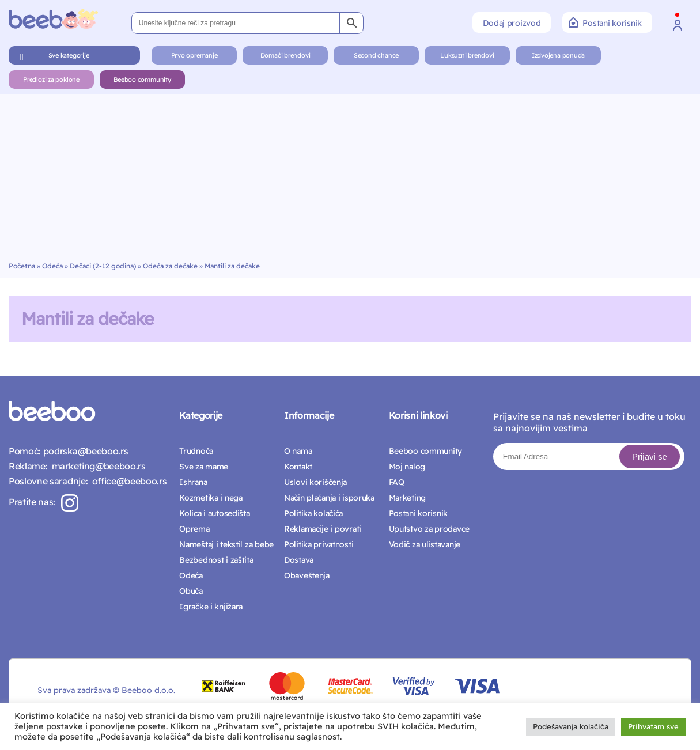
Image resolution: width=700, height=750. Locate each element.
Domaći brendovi (285, 55)
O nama (298, 451)
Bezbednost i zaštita (216, 560)
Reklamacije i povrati (323, 529)
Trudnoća (196, 451)
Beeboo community (142, 79)
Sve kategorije (69, 55)
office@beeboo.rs (127, 481)
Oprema (194, 529)
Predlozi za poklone (51, 79)
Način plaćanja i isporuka (329, 498)
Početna (22, 266)
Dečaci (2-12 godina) (103, 266)
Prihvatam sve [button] (653, 726)
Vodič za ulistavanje (425, 544)
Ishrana (193, 482)
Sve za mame (204, 467)
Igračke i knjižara (211, 607)
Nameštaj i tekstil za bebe (226, 544)
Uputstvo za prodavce (429, 529)
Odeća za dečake (170, 266)
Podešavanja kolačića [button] (571, 726)
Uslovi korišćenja (315, 482)
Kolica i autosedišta (214, 513)
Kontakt (298, 467)
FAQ (397, 482)
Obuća (191, 591)
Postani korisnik (605, 22)
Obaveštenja (307, 575)
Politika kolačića (313, 513)
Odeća (52, 266)
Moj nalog (407, 467)
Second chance (376, 55)
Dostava (299, 560)
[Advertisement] (350, 175)
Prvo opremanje (194, 55)
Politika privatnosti (319, 544)
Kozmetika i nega (211, 498)
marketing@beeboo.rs (96, 466)
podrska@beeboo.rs (84, 451)
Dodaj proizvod (512, 23)
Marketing (407, 498)
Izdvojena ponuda (558, 55)
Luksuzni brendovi (467, 55)
